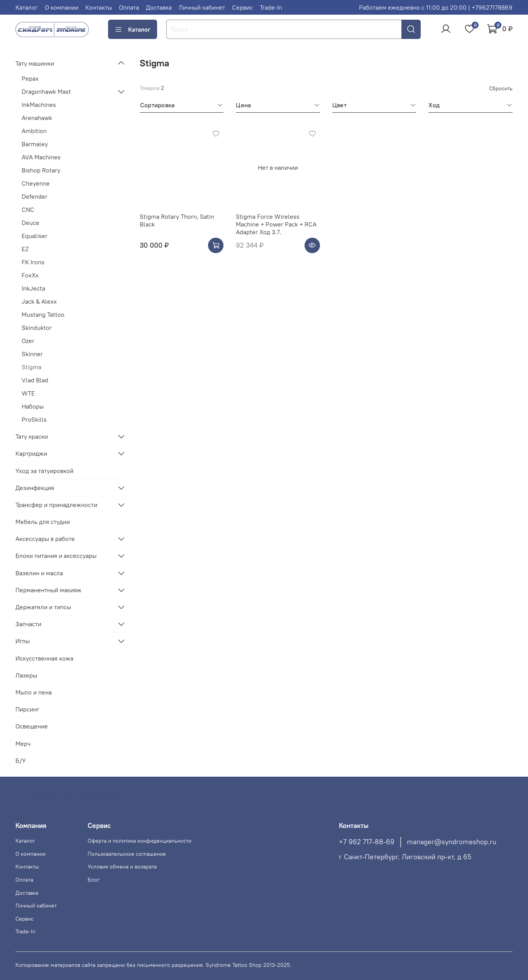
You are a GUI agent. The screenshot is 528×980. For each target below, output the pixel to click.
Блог (94, 880)
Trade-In (271, 7)
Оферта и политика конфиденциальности (140, 841)
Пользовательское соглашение (127, 854)
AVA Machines (41, 157)
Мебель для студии (43, 522)
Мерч (23, 743)
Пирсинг (27, 709)
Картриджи (31, 453)
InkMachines (39, 105)
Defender (35, 196)
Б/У (21, 760)
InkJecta (33, 288)
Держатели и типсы (43, 607)
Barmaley (35, 144)
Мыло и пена (34, 692)
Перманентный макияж (48, 590)
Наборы (33, 406)
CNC (28, 210)
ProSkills (34, 419)
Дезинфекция (35, 488)
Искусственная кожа (44, 658)
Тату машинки (35, 63)
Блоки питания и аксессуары (56, 556)
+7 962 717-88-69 (367, 842)
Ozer (28, 341)
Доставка (159, 7)
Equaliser (35, 236)
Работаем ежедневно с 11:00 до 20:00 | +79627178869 (436, 7)
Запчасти (28, 624)
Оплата (129, 7)
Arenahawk (37, 118)
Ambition (34, 131)
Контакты (99, 7)
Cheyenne (36, 183)
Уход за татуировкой (44, 471)
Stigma (31, 367)
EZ (25, 249)
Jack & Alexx (39, 301)
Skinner (32, 354)
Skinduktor (37, 328)
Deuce (30, 223)
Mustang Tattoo (43, 314)
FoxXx (30, 275)
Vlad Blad (35, 380)
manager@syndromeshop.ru (452, 842)
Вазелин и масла (39, 573)
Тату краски (32, 436)
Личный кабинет (202, 7)
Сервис (242, 7)
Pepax (30, 78)
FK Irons (33, 262)
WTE (28, 393)
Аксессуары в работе (45, 539)
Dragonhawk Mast (46, 91)
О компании (62, 7)
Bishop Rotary (41, 170)
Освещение (32, 726)
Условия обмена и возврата (122, 867)
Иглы (23, 641)
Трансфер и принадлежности (56, 505)
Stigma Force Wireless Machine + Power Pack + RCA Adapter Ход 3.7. (276, 224)
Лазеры (26, 675)
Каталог (27, 7)
